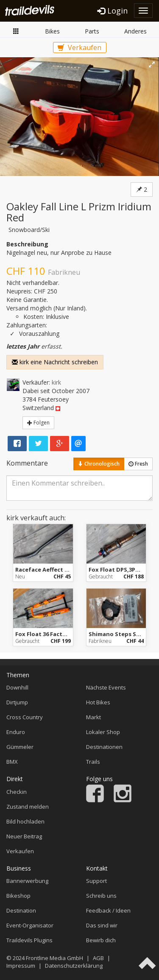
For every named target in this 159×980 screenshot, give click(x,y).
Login (113, 11)
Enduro (16, 732)
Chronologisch (99, 464)
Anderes (135, 31)
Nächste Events (106, 687)
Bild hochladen (25, 821)
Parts (92, 31)
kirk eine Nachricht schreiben (55, 362)
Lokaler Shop (103, 732)
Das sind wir (102, 925)
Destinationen (104, 747)
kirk (56, 382)
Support (96, 881)
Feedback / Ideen (108, 910)
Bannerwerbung (27, 881)
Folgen (38, 423)
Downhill (17, 687)
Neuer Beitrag (24, 836)
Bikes (52, 31)
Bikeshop (18, 896)
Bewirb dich (101, 940)
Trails (93, 762)
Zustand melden (28, 807)
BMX (12, 762)
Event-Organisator (30, 925)
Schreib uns (101, 896)
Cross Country (25, 717)
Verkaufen (79, 47)
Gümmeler (20, 747)
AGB (98, 958)
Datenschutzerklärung (74, 966)
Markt (16, 31)
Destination (21, 910)
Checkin (17, 792)
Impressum (21, 966)
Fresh (138, 464)
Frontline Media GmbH (54, 958)
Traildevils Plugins (29, 940)
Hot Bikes (98, 702)
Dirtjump (17, 702)
